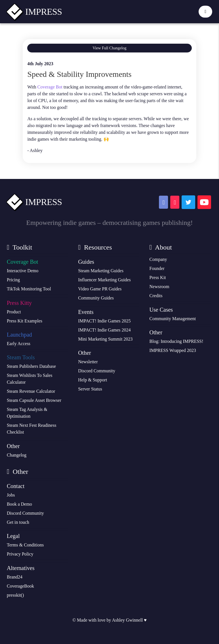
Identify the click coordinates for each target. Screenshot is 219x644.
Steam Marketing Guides (101, 271)
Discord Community (97, 371)
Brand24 (15, 577)
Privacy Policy (20, 554)
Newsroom (159, 287)
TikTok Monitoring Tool (29, 289)
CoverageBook (20, 586)
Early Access (19, 344)
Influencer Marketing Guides (105, 280)
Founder (157, 268)
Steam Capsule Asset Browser (34, 400)
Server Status (90, 389)
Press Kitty (19, 303)
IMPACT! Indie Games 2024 (105, 330)
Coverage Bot (50, 87)
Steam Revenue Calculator (31, 391)
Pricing (13, 280)
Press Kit (158, 277)
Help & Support (93, 380)
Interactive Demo (23, 271)
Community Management (173, 319)
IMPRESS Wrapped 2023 (173, 350)
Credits (156, 296)
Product (14, 312)
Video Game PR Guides (100, 289)
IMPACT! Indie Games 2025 (105, 321)
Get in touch (18, 522)
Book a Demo (19, 504)
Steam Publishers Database (31, 366)
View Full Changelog (110, 48)
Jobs (11, 495)
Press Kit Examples (25, 321)
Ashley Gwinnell (127, 620)
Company (158, 259)
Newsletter (88, 362)
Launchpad (19, 335)
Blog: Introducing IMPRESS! (176, 341)
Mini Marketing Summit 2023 (105, 339)
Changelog (17, 455)
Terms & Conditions (25, 545)
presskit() (15, 595)
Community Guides (96, 298)
